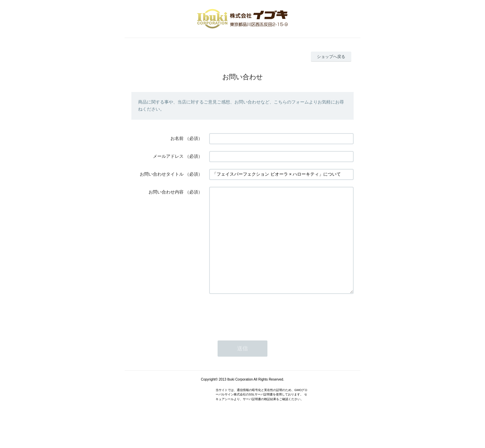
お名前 (177, 138)
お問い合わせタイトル (162, 174)
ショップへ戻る (331, 57)
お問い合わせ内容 (166, 192)
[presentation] (260, 334)
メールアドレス (168, 156)
